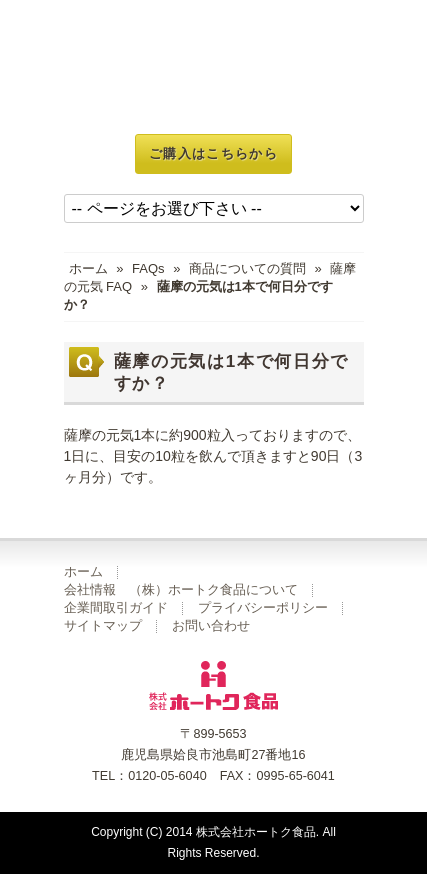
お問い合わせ (211, 626)
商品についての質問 (247, 268)
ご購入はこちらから (213, 153)
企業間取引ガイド (116, 608)
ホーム (88, 268)
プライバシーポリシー (263, 608)
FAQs (148, 268)
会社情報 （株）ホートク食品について (181, 590)
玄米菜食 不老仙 (214, 67)
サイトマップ (103, 626)
